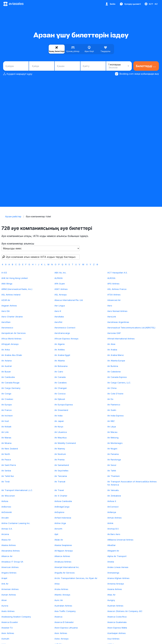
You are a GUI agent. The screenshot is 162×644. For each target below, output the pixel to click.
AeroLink (112, 317)
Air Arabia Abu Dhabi (12, 355)
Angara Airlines (9, 573)
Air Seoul (112, 465)
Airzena (5, 534)
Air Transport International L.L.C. (17, 490)
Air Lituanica (61, 432)
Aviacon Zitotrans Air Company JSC (125, 611)
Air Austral (6, 366)
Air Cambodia (8, 377)
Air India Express (116, 416)
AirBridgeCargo (62, 507)
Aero (110, 306)
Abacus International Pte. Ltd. (69, 300)
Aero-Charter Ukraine (12, 317)
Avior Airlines (8, 633)
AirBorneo (6, 507)
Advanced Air (114, 300)
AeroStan (6, 322)
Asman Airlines (9, 595)
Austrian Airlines (115, 606)
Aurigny (111, 600)
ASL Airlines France (117, 289)
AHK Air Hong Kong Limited (14, 278)
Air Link (5, 432)
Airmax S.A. (7, 529)
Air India (58, 416)
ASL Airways (61, 295)
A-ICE (4, 273)
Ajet (56, 534)
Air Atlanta (60, 361)
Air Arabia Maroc (116, 355)
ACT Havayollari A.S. (117, 273)
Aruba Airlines (61, 589)
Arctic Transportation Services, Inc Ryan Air (76, 578)
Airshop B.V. (113, 529)
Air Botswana (61, 366)
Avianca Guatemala (117, 622)
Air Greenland (61, 410)
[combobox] (16, 66)
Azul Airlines (113, 639)
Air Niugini (112, 449)
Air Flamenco (114, 405)
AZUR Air (6, 300)
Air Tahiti (112, 471)
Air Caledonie (114, 372)
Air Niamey (60, 449)
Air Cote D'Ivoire (115, 394)
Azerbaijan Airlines (117, 633)
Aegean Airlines (9, 306)
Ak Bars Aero (114, 534)
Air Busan (6, 372)
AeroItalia (59, 317)
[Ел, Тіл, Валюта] (151, 4)
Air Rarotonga (114, 460)
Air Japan (59, 421)
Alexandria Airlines (11, 551)
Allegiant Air (113, 551)
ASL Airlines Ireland (11, 295)
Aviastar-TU (7, 628)
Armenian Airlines (10, 589)
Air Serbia (6, 471)
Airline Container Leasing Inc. (16, 523)
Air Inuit (5, 421)
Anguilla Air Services (65, 573)
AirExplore (59, 512)
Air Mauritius (61, 438)
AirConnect (113, 507)
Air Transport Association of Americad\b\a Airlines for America (132, 483)
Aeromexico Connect (65, 328)
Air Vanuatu (113, 490)
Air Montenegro (115, 443)
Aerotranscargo (62, 333)
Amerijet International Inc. (67, 567)
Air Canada (60, 377)
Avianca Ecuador (10, 622)
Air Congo (6, 394)
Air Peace (6, 460)
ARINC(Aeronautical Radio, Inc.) (17, 289)
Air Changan (61, 388)
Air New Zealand (10, 449)
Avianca (58, 617)
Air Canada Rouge (10, 383)
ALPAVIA (59, 278)
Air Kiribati (6, 427)
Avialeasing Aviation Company (16, 617)
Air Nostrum (60, 454)
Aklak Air (59, 540)
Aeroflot (58, 322)
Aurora (5, 606)
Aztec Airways (62, 639)
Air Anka (6, 350)
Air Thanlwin (114, 476)
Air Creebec (7, 399)
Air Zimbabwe (114, 496)
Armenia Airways (116, 584)
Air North (6, 454)
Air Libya (112, 427)
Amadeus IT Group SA (12, 562)
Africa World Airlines (11, 339)
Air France (6, 410)
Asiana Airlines (115, 589)
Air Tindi (5, 482)
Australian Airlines (63, 606)
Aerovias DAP (114, 333)
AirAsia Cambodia (63, 501)
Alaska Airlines (9, 545)
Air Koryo (59, 427)
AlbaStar (112, 545)
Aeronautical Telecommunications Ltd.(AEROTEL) (131, 328)
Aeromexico (7, 328)
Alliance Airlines (62, 556)
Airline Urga (60, 523)
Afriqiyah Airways (10, 344)
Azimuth (5, 639)
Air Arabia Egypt (62, 355)
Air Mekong (113, 438)
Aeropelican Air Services (14, 333)
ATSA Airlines (114, 295)
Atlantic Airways (62, 595)
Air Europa (6, 405)
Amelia (111, 562)
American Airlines (10, 567)
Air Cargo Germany (11, 388)
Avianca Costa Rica (117, 617)
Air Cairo (59, 372)
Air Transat (60, 482)
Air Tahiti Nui (8, 476)
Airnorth (58, 529)
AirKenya (112, 512)
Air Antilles (60, 350)
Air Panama (113, 454)
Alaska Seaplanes (63, 545)
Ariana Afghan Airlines (118, 578)
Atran (4, 600)
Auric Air (59, 600)
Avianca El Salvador (64, 622)
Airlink (110, 523)
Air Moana (6, 443)
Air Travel (59, 490)
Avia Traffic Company (65, 611)
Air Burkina (113, 366)
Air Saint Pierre (9, 465)
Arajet (4, 578)
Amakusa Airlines (63, 562)
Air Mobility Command (65, 443)
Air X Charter (61, 496)
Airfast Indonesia (63, 518)
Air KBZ (111, 421)
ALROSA (111, 278)
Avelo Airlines (8, 611)
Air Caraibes (61, 383)
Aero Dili (5, 311)
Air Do (110, 399)
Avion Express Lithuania (66, 628)
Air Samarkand (62, 465)
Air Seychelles (61, 471)
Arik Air (5, 584)
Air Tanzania (61, 476)
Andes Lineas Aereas (118, 567)
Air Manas (6, 438)
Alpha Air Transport (117, 556)
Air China (112, 388)
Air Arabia (112, 350)
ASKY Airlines (61, 289)
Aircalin (5, 518)
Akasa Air (6, 540)
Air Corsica (60, 394)
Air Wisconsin (8, 496)
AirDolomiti (7, 512)
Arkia (57, 584)
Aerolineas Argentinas (118, 322)
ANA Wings (7, 284)
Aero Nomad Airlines (117, 311)
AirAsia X (112, 501)
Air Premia (59, 460)
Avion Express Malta (117, 628)
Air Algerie (60, 344)
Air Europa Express (64, 405)
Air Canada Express (117, 377)
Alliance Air (7, 556)
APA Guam (60, 284)
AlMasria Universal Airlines (120, 540)
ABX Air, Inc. (60, 273)
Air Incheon (7, 416)
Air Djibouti (60, 399)
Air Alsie (111, 344)
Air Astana (6, 361)
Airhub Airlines (114, 518)
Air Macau (112, 432)
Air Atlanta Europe (116, 361)
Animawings (113, 573)
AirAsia (5, 501)
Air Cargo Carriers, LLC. (119, 383)
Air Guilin (112, 410)
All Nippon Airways (64, 551)
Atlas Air (111, 595)
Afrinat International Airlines (121, 339)
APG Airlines (113, 284)
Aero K (58, 311)
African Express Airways (66, 339)
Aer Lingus (60, 306)
